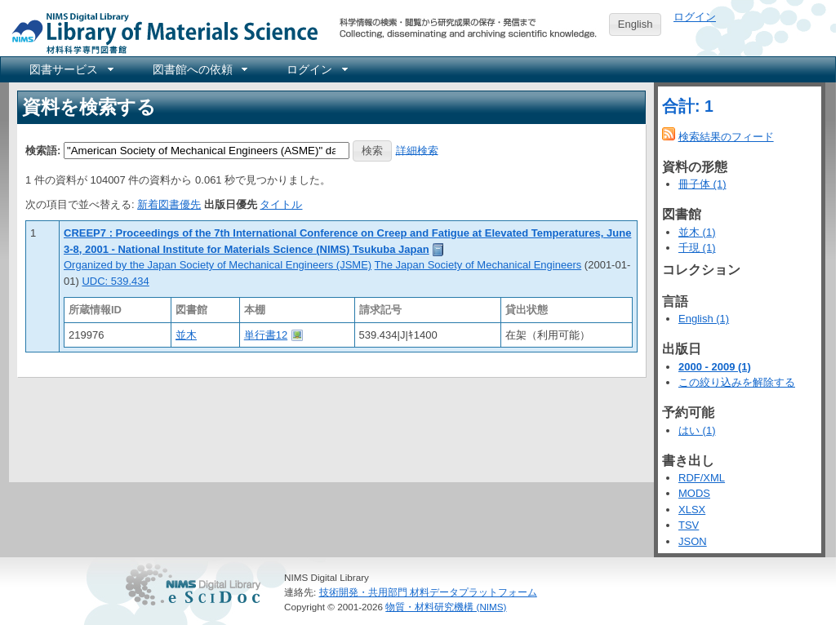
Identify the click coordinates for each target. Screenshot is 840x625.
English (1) (704, 319)
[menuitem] (70, 69)
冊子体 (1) (702, 184)
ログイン (695, 17)
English (636, 24)
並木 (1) (697, 232)
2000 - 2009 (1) (715, 367)
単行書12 (266, 335)
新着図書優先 (169, 204)
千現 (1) (697, 248)
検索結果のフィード (726, 137)
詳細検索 (417, 150)
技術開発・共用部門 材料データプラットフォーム (428, 592)
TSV (689, 525)
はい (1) (697, 430)
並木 (186, 335)
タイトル (281, 204)
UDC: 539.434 (115, 281)
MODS (694, 493)
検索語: (43, 150)
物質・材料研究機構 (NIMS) (446, 607)
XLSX (692, 510)
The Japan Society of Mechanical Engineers (478, 265)
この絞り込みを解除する (737, 382)
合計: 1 (688, 106)
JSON (693, 541)
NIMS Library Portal (160, 32)
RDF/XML (702, 478)
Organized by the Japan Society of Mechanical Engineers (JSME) (218, 265)
